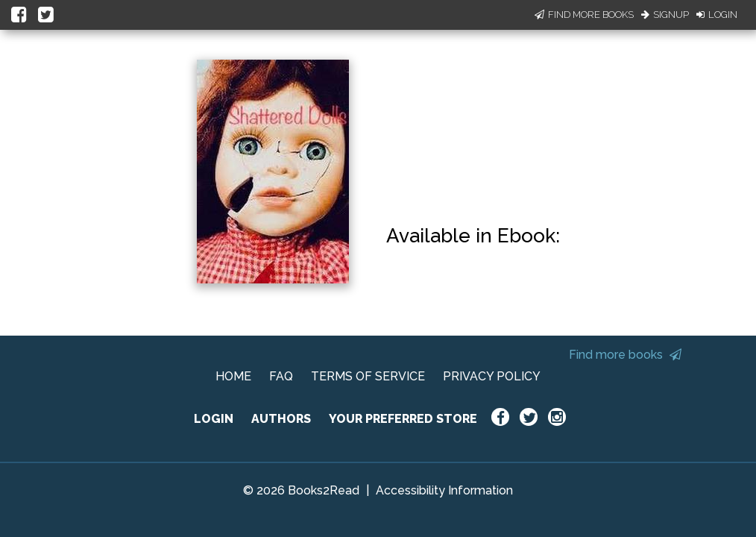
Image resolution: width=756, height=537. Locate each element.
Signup (665, 15)
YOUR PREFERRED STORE (403, 419)
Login (717, 15)
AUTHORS (281, 419)
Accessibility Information (444, 490)
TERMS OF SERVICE (368, 376)
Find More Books (584, 15)
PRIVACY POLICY (492, 376)
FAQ (281, 376)
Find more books (625, 355)
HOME (233, 376)
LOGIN (214, 419)
